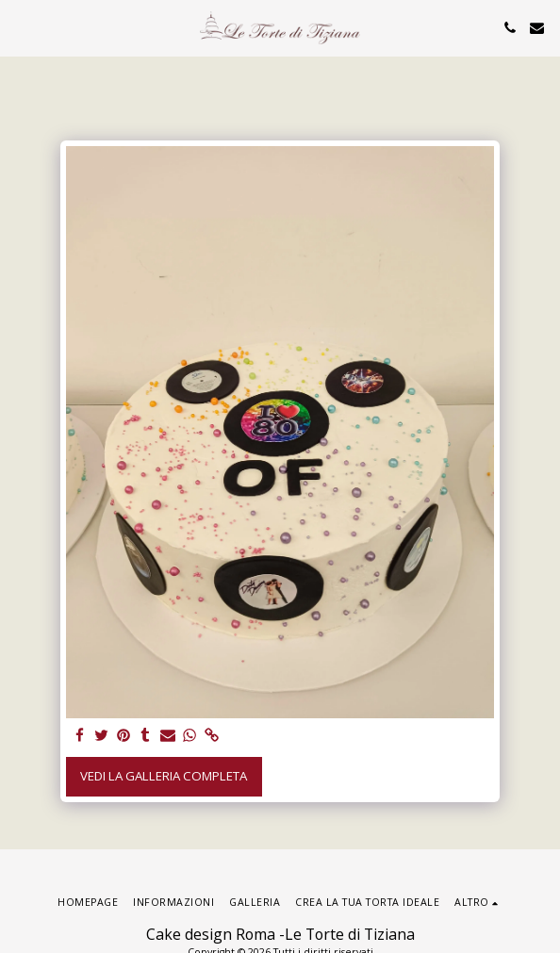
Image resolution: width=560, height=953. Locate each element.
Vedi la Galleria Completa (164, 776)
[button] (21, 27)
